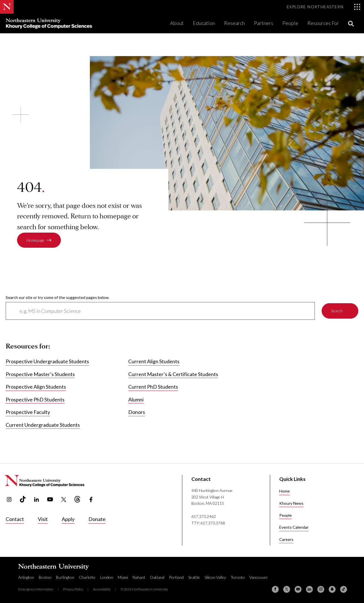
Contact (15, 519)
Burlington (65, 577)
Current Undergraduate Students (43, 425)
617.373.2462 (204, 516)
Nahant (139, 577)
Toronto (238, 577)
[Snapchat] (332, 589)
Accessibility (102, 589)
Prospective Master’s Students (40, 374)
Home (285, 491)
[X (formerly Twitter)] (287, 589)
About (177, 23)
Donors (137, 412)
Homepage (35, 240)
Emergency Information (36, 589)
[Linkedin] (309, 589)
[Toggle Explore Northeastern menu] (324, 7)
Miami (123, 577)
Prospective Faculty (28, 412)
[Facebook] (275, 589)
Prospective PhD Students (35, 399)
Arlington (26, 577)
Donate (97, 519)
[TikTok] (344, 589)
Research (234, 23)
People (290, 23)
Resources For (323, 23)
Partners (264, 23)
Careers (286, 539)
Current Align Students (154, 362)
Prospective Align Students (36, 387)
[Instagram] (321, 589)
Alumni (136, 399)
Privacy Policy (73, 589)
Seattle (194, 577)
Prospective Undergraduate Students (47, 362)
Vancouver (259, 577)
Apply (68, 519)
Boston (45, 577)
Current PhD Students (153, 387)
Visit (43, 519)
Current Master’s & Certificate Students (173, 374)
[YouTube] (298, 589)
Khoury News (291, 503)
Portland (176, 577)
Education (204, 23)
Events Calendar (294, 527)
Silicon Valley (215, 577)
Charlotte (87, 577)
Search (337, 311)
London (107, 577)
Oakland (157, 577)
